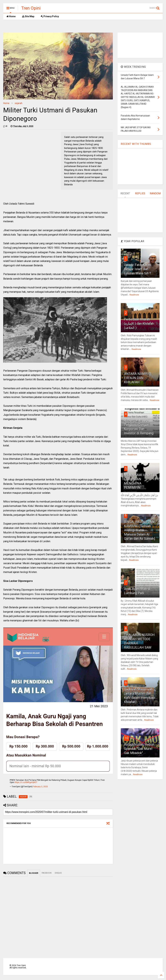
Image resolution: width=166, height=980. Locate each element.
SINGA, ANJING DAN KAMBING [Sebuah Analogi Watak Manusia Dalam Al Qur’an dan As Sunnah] (139, 530)
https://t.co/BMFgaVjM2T (26, 782)
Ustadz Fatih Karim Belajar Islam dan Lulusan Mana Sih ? (138, 269)
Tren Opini (31, 8)
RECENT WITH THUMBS (136, 144)
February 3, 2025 (40, 787)
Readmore (134, 295)
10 (127, 738)
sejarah (19, 103)
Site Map (28, 16)
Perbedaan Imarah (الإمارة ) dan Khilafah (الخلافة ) (139, 323)
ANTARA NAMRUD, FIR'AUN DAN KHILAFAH (138, 378)
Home (11, 16)
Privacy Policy (50, 16)
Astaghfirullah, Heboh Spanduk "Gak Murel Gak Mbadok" (139, 749)
